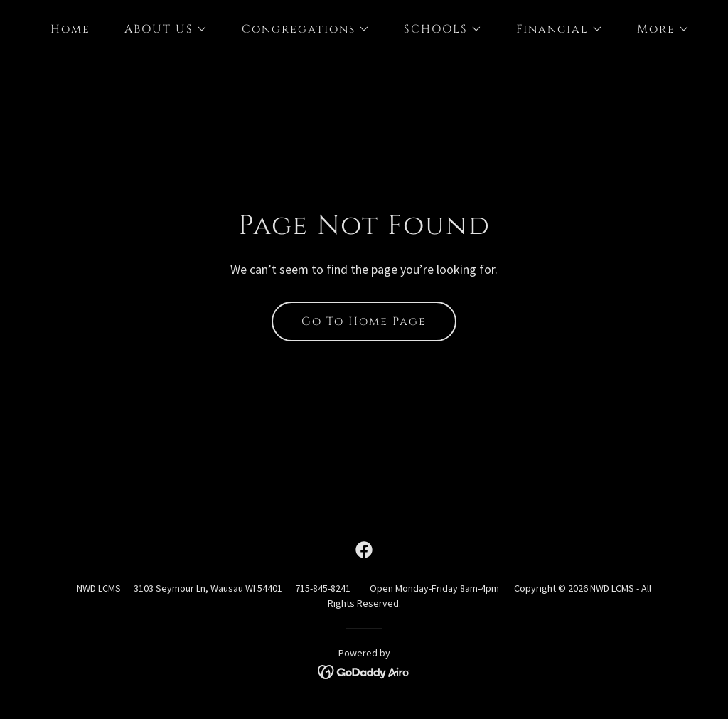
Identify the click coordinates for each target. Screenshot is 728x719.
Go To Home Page (364, 321)
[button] (160, 29)
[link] (364, 550)
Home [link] (70, 29)
